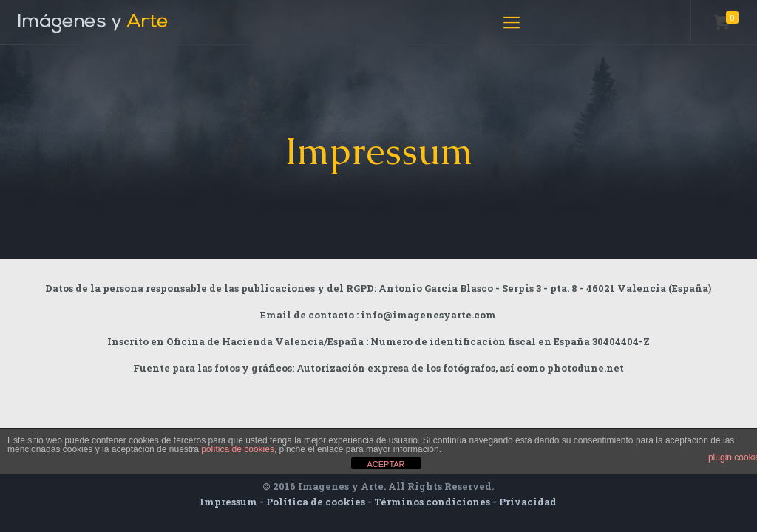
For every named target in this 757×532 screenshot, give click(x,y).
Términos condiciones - (437, 502)
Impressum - (233, 502)
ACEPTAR (386, 464)
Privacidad (528, 502)
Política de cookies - (320, 502)
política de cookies (238, 449)
